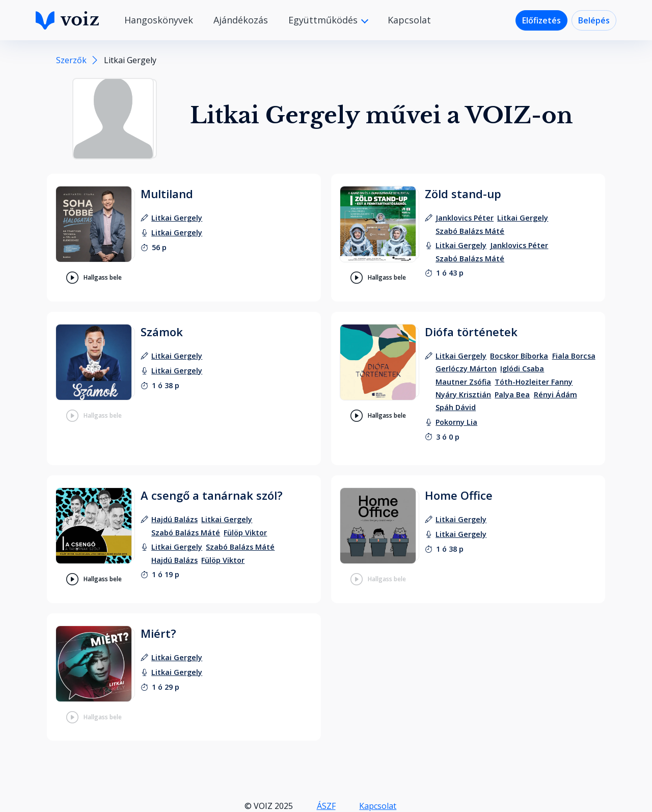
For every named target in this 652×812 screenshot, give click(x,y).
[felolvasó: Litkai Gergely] (177, 233)
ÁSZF (326, 806)
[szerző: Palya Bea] (512, 395)
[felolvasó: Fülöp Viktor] (223, 560)
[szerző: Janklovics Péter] (465, 218)
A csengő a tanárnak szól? (212, 495)
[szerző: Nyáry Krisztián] (463, 395)
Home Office (459, 495)
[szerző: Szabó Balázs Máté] (470, 231)
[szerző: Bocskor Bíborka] (519, 356)
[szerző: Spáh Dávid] (456, 407)
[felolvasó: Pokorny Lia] (456, 422)
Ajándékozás (241, 20)
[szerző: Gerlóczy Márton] (466, 369)
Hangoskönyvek (159, 20)
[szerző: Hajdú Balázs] (174, 519)
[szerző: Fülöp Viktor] (245, 533)
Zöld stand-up (463, 194)
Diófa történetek (471, 332)
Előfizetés (541, 20)
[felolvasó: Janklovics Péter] (519, 245)
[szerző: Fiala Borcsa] (574, 356)
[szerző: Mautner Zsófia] (463, 382)
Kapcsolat (409, 20)
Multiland (167, 194)
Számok (162, 332)
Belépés (594, 20)
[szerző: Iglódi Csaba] (522, 369)
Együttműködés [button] (324, 20)
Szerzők (71, 60)
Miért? (158, 633)
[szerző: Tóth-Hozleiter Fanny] (534, 382)
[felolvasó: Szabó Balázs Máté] (470, 259)
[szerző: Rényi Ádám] (555, 395)
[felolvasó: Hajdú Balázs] (174, 560)
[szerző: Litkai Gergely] (177, 218)
